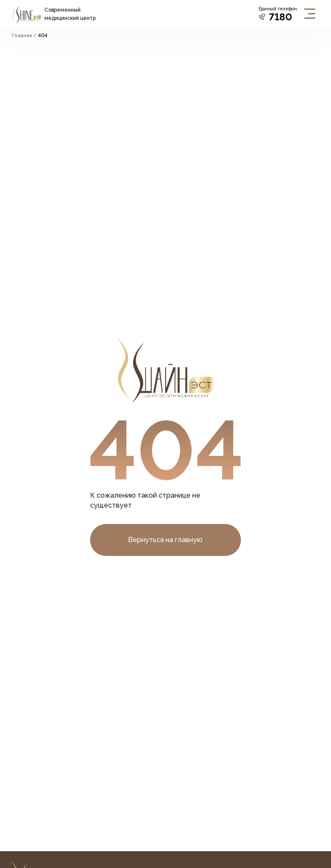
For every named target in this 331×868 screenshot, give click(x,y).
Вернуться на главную (165, 540)
